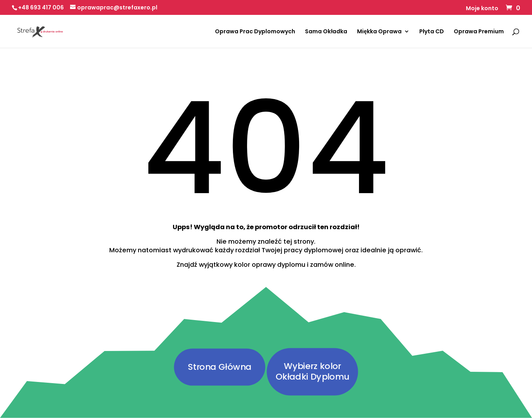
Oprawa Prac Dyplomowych (255, 32)
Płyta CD (432, 32)
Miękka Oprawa (379, 32)
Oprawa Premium (479, 32)
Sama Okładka (326, 32)
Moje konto (482, 9)
